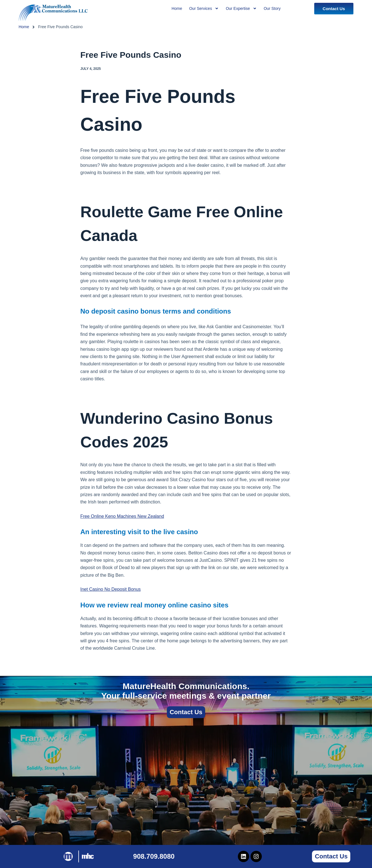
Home (24, 27)
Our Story (272, 8)
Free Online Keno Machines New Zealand (122, 516)
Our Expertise (241, 8)
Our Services (204, 8)
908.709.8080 (154, 856)
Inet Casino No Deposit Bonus (110, 589)
